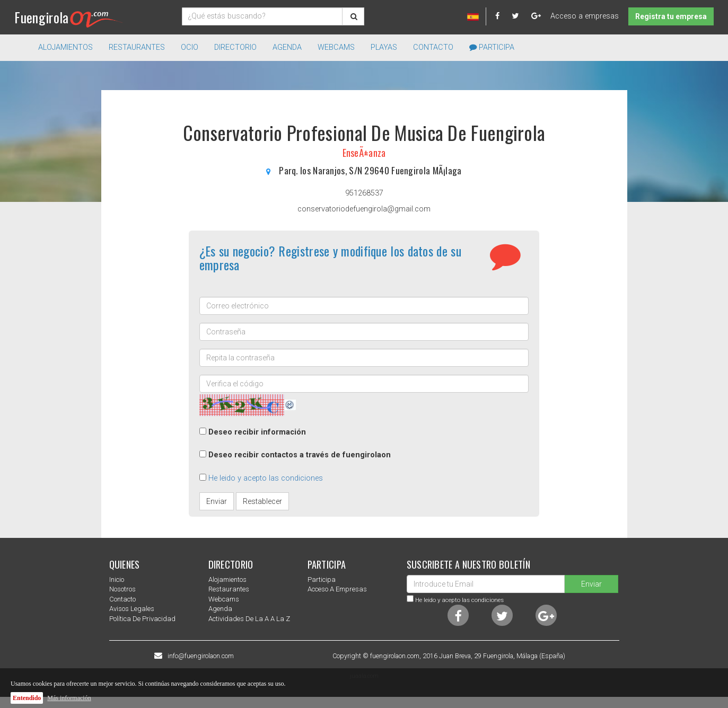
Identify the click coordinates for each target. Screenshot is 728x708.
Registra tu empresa (671, 16)
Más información (69, 698)
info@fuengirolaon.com (201, 656)
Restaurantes (229, 589)
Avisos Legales (132, 609)
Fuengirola (69, 17)
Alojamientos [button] (65, 47)
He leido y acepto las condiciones (266, 478)
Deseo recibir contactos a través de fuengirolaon (300, 455)
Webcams (336, 47)
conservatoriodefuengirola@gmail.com (364, 209)
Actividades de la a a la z (249, 619)
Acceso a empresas (585, 16)
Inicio (117, 579)
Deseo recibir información (257, 432)
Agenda (287, 47)
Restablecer (262, 501)
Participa (492, 47)
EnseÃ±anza (364, 153)
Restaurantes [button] (137, 47)
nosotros (122, 589)
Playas (384, 47)
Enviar (217, 501)
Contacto (433, 47)
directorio (235, 47)
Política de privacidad (142, 619)
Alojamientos (227, 579)
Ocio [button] (190, 47)
